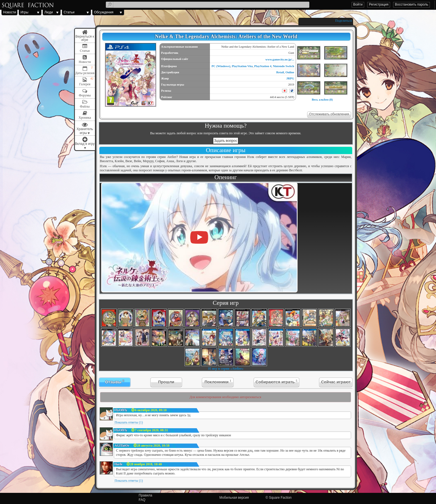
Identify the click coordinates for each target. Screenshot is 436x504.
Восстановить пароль (411, 4)
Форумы (85, 95)
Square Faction (280, 498)
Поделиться (344, 21)
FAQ (142, 500)
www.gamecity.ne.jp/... (280, 59)
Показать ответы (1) (129, 422)
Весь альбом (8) (322, 99)
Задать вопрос (226, 141)
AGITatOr (122, 445)
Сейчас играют (336, 382)
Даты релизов (85, 73)
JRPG (290, 78)
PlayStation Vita (242, 66)
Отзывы (114, 382)
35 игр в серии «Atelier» (226, 369)
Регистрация (379, 4)
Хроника (85, 118)
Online (290, 72)
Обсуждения (104, 12)
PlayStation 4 (263, 66)
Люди (48, 12)
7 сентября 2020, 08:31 (151, 430)
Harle (118, 464)
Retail (280, 72)
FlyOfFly (121, 410)
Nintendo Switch (284, 66)
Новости (9, 12)
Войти (358, 4)
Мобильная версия (234, 498)
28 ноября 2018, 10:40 (146, 464)
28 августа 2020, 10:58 (153, 445)
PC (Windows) (221, 66)
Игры (24, 12)
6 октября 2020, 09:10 (151, 410)
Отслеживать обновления (329, 114)
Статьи (69, 12)
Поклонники (218, 382)
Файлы (85, 106)
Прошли (166, 382)
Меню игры (85, 36)
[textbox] (208, 5)
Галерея (85, 84)
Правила (145, 495)
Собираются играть (276, 382)
